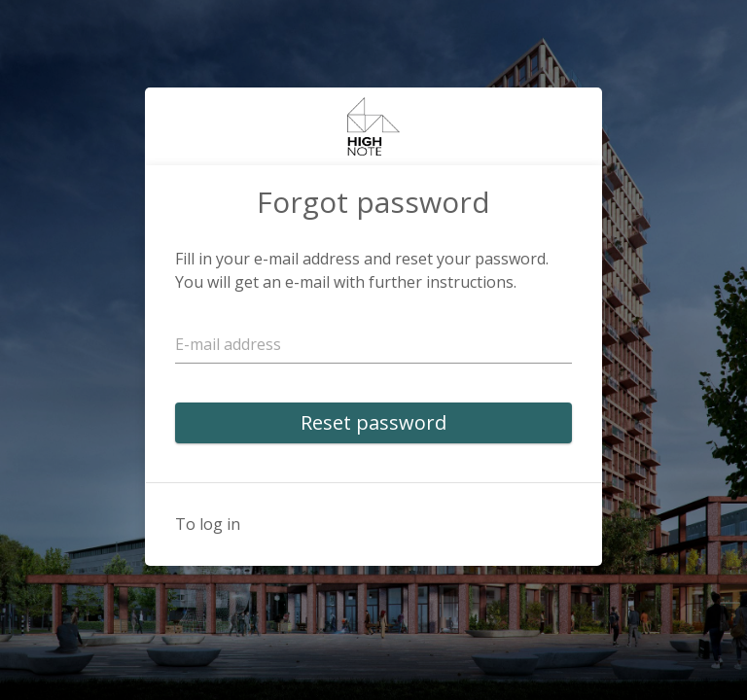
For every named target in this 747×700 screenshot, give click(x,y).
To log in (208, 524)
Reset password (373, 422)
